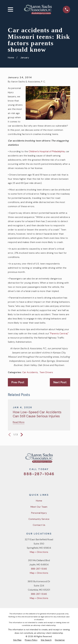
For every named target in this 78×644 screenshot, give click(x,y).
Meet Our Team (39, 507)
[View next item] (22, 435)
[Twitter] (28, 483)
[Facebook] (35, 483)
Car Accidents (30, 372)
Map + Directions (39, 552)
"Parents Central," (59, 333)
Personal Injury (39, 513)
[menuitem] (17, 640)
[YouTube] (43, 483)
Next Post (60, 382)
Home (39, 501)
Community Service (39, 519)
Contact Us (39, 525)
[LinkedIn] (50, 483)
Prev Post (18, 382)
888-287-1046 (39, 474)
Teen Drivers (46, 372)
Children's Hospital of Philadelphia (47, 151)
